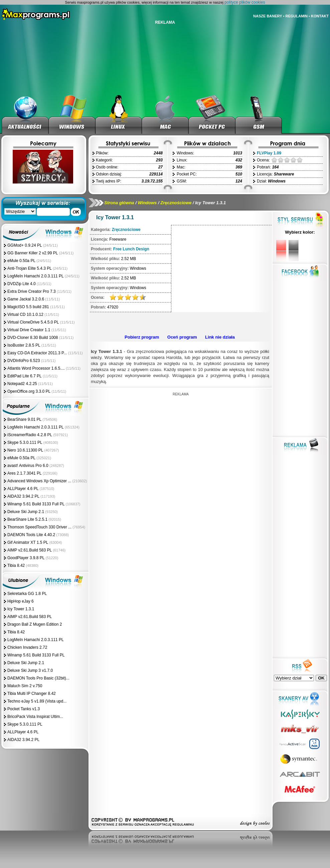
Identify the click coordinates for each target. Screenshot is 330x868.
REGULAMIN (296, 16)
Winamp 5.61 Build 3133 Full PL (36, 504)
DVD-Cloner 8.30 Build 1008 (33, 338)
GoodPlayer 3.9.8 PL (26, 558)
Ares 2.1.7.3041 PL (25, 473)
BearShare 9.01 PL (24, 419)
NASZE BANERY (268, 16)
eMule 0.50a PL (21, 261)
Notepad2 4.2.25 (22, 384)
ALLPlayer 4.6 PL (23, 489)
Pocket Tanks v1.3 (24, 709)
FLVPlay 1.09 (269, 153)
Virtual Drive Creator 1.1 (29, 330)
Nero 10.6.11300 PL (25, 450)
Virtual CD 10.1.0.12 (25, 315)
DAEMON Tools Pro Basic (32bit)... (38, 678)
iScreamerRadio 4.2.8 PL (30, 435)
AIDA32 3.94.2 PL (23, 496)
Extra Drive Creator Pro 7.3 (32, 291)
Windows (147, 203)
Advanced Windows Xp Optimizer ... (39, 481)
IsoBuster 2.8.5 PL (24, 345)
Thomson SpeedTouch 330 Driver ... (39, 527)
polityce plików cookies (245, 2)
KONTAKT (320, 16)
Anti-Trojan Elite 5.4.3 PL (30, 268)
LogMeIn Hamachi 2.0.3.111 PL (36, 276)
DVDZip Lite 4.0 (22, 284)
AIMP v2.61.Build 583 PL (30, 550)
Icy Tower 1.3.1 (21, 609)
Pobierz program (142, 337)
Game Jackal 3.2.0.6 (26, 299)
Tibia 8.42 (16, 566)
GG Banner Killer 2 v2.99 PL (33, 253)
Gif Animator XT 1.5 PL (28, 542)
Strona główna (119, 203)
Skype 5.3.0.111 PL (25, 443)
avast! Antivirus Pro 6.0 (28, 466)
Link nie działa (220, 337)
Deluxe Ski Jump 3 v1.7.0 (30, 670)
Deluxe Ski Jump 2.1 (26, 512)
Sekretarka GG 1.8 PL (27, 594)
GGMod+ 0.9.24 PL (25, 245)
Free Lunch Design (131, 249)
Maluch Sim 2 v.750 (25, 686)
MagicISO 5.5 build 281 (29, 307)
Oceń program (182, 337)
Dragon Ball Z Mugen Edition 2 (35, 624)
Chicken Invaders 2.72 (27, 647)
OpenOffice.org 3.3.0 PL (29, 391)
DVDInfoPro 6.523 (24, 361)
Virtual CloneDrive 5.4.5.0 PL (33, 322)
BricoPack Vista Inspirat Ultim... (35, 717)
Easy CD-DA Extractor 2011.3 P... (37, 353)
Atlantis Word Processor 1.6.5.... (36, 368)
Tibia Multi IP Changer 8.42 (32, 694)
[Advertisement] (181, 440)
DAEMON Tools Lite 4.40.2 (31, 535)
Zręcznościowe (176, 203)
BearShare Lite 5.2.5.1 (27, 519)
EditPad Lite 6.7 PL (25, 376)
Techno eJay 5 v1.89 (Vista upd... (37, 701)
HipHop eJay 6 (21, 601)
